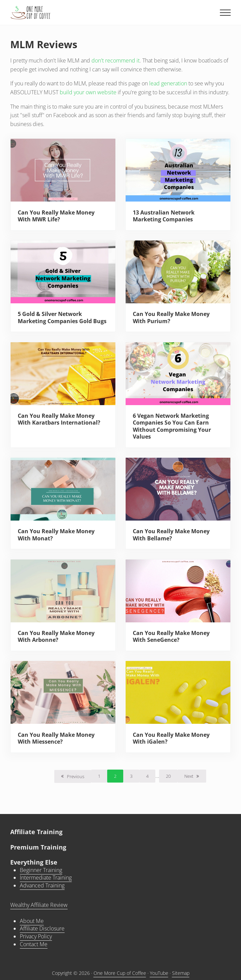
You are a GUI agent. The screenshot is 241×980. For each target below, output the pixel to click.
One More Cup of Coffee (120, 973)
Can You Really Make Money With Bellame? (171, 535)
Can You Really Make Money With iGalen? (171, 738)
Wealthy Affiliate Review (39, 905)
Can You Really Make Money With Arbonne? (56, 637)
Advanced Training (42, 885)
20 (172, 777)
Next (189, 776)
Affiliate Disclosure (42, 928)
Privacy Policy (36, 936)
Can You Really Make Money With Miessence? (56, 738)
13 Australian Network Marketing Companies (164, 216)
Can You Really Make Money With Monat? (56, 535)
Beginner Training (41, 870)
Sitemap (181, 973)
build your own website (88, 92)
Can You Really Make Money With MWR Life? (56, 216)
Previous (76, 776)
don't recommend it (116, 60)
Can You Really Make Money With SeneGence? (171, 637)
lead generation (168, 83)
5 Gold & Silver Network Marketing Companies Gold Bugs (62, 318)
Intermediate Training (46, 878)
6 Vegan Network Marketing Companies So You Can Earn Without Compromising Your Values (172, 426)
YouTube (159, 973)
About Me (32, 921)
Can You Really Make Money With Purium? (171, 318)
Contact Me (34, 944)
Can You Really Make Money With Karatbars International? (59, 419)
